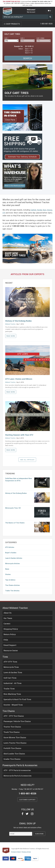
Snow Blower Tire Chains (15, 737)
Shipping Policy (11, 629)
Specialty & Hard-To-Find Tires (17, 699)
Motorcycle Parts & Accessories (18, 776)
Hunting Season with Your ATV (19, 435)
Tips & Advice (10, 580)
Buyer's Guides (11, 553)
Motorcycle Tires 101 (13, 508)
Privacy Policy (16, 852)
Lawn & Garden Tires (13, 672)
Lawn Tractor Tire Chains (15, 743)
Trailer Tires (9, 689)
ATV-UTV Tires (10, 662)
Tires (5, 657)
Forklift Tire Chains (12, 748)
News (7, 569)
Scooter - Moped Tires (13, 705)
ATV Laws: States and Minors (19, 379)
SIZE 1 (6, 38)
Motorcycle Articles (13, 564)
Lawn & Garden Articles (14, 558)
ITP (4, 213)
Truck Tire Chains (12, 732)
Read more (11, 336)
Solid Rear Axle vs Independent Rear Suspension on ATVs (19, 480)
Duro (45, 210)
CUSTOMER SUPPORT (27, 800)
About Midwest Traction (15, 608)
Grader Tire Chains (12, 759)
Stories (8, 574)
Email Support (10, 645)
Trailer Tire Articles (12, 591)
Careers (7, 624)
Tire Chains (9, 711)
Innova (50, 210)
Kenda (40, 210)
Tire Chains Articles (13, 585)
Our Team (8, 618)
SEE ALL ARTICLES (27, 460)
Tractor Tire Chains (12, 727)
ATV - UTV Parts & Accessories (17, 770)
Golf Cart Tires (10, 678)
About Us (8, 613)
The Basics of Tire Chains (15, 523)
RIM (40, 38)
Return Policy (10, 634)
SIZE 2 (22, 38)
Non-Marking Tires (12, 694)
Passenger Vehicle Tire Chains (17, 721)
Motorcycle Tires (11, 667)
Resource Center (11, 650)
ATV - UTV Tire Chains (14, 716)
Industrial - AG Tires (13, 683)
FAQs (6, 640)
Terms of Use (26, 852)
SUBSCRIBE (39, 834)
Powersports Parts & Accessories (20, 765)
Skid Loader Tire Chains (14, 754)
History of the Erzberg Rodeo (18, 321)
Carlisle (33, 210)
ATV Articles (10, 547)
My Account (31, 12)
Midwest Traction (11, 324)
